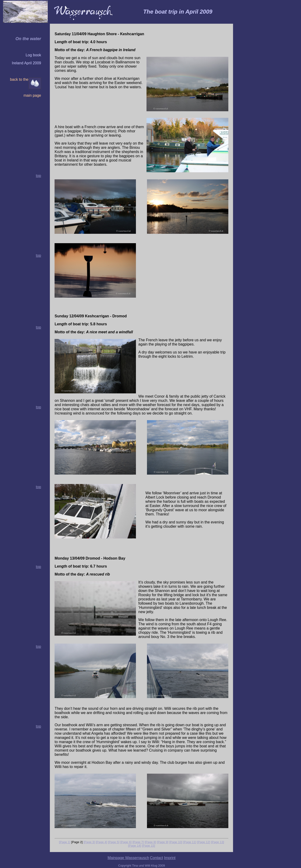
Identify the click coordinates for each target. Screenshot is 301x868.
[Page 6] (126, 842)
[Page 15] (149, 846)
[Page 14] (135, 846)
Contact (156, 858)
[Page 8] (150, 842)
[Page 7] (138, 842)
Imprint (170, 858)
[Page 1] (65, 842)
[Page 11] (190, 842)
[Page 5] (114, 842)
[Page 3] (89, 842)
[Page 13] (218, 842)
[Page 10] (176, 842)
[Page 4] (101, 842)
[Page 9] (162, 842)
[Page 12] (204, 842)
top (38, 255)
